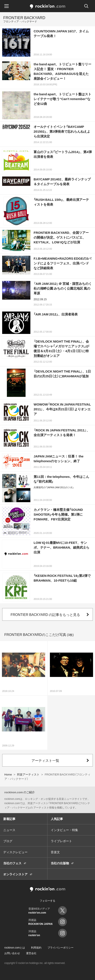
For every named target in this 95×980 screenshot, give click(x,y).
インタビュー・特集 (64, 830)
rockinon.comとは (15, 947)
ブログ (8, 841)
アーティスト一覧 (45, 760)
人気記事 (57, 819)
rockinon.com (48, 7)
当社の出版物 (60, 863)
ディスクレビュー (15, 852)
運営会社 (31, 953)
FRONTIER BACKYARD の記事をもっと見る (45, 614)
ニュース (9, 830)
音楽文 (55, 852)
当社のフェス (12, 863)
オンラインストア (15, 874)
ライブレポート (61, 841)
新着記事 (9, 819)
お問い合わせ (12, 953)
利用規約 (36, 947)
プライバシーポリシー (61, 947)
